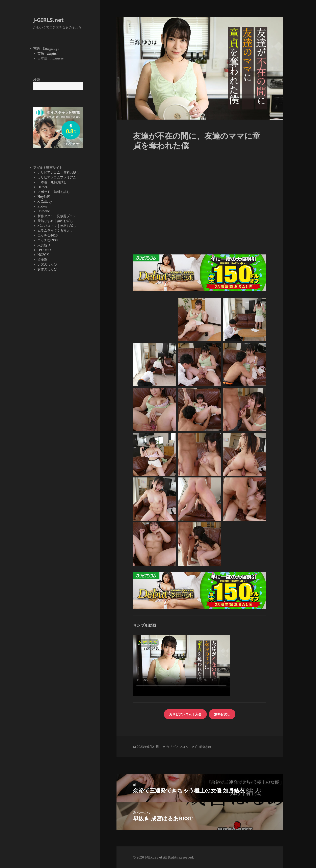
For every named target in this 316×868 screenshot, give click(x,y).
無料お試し (72, 172)
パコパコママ (47, 226)
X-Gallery (45, 201)
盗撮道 (42, 259)
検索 (36, 80)
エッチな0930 (48, 240)
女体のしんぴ (47, 269)
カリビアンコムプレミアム (57, 177)
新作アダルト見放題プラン (57, 216)
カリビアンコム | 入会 (185, 714)
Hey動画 (44, 197)
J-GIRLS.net (48, 20)
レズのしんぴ (47, 264)
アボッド (44, 192)
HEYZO (43, 187)
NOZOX (43, 255)
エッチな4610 (48, 235)
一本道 (42, 182)
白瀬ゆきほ (203, 747)
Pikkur (43, 206)
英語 (48, 53)
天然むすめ (46, 221)
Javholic (44, 211)
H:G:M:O (44, 250)
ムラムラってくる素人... (55, 230)
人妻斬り (44, 245)
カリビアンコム (49, 172)
